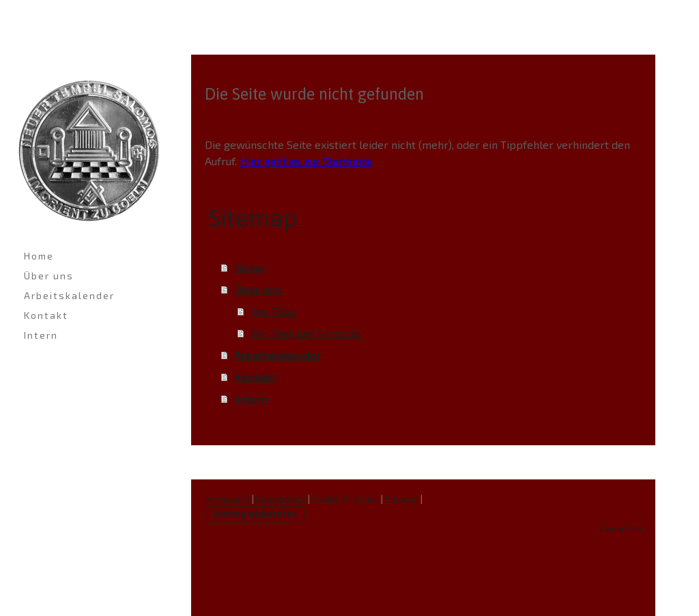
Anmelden (622, 529)
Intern (41, 335)
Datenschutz (281, 499)
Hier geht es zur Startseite (306, 161)
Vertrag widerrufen (255, 514)
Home (39, 256)
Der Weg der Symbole (305, 333)
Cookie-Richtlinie (345, 499)
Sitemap (402, 499)
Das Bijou (273, 311)
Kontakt (46, 315)
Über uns (49, 276)
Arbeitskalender (69, 295)
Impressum (227, 499)
